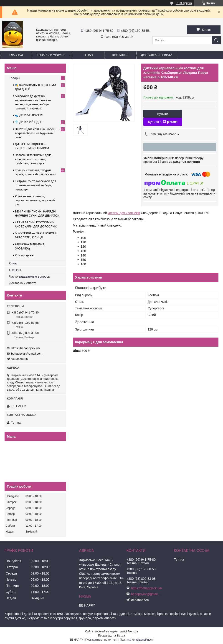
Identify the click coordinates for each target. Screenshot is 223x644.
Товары (15, 78)
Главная (16, 55)
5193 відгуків (184, 3)
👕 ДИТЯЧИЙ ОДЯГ (29, 122)
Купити (163, 114)
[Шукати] (216, 40)
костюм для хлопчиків (124, 213)
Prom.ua (133, 632)
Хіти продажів (24, 255)
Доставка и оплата (157, 55)
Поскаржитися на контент (101, 640)
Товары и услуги (51, 55)
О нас (88, 55)
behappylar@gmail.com (27, 354)
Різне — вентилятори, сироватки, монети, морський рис (35, 200)
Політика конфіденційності (137, 640)
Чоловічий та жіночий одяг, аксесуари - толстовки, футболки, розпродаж (33, 159)
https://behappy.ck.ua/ (26, 348)
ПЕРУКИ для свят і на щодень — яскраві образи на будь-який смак (37, 133)
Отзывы (15, 270)
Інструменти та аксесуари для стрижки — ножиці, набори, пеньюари (35, 185)
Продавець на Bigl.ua (111, 636)
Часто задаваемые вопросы (30, 276)
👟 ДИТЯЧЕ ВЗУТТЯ (29, 115)
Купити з (163, 122)
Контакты (120, 55)
